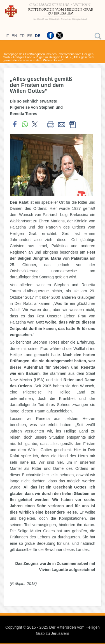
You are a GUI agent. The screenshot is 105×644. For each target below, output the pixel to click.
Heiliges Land (23, 57)
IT (7, 36)
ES (30, 36)
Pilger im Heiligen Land (52, 57)
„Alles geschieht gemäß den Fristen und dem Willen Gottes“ (49, 59)
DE (38, 36)
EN (14, 36)
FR (22, 36)
